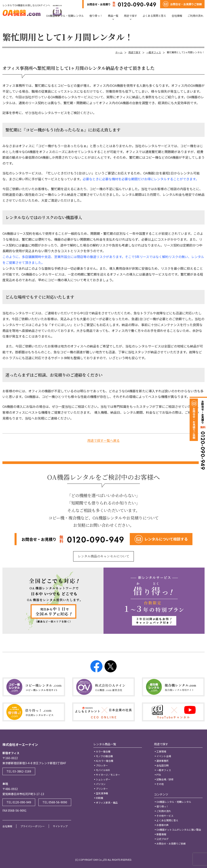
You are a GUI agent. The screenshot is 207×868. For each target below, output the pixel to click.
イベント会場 (164, 756)
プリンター (102, 789)
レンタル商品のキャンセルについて (104, 556)
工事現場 (161, 751)
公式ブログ (163, 839)
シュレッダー (103, 779)
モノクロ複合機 (104, 756)
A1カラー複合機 (105, 761)
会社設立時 (163, 765)
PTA (159, 775)
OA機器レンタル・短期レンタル (65, 16)
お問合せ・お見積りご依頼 (171, 843)
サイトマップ (60, 826)
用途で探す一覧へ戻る (103, 440)
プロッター (102, 765)
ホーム (119, 52)
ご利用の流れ (195, 16)
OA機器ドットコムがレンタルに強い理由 (179, 830)
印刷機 (99, 798)
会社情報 (177, 16)
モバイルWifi (103, 770)
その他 (160, 784)
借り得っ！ (96, 16)
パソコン (101, 784)
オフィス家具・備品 (107, 802)
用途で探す (130, 16)
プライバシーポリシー (33, 826)
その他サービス (165, 816)
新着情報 (161, 834)
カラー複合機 (103, 751)
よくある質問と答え (154, 16)
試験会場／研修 (165, 779)
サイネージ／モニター (108, 775)
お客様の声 (163, 825)
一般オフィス (154, 52)
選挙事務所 (163, 761)
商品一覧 (113, 16)
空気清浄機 (102, 793)
